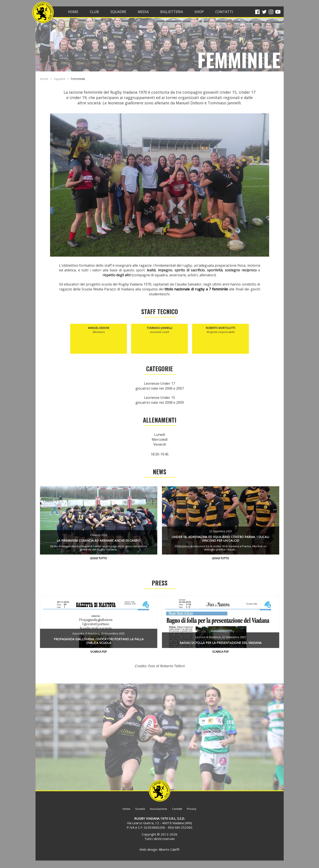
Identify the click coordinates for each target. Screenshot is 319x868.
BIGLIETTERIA (172, 12)
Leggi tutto (99, 558)
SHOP (199, 12)
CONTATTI (224, 12)
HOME (73, 12)
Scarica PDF (99, 652)
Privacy (192, 809)
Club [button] (94, 12)
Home (44, 79)
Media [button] (143, 12)
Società (140, 809)
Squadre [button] (118, 12)
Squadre (60, 79)
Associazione (158, 809)
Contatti (177, 809)
